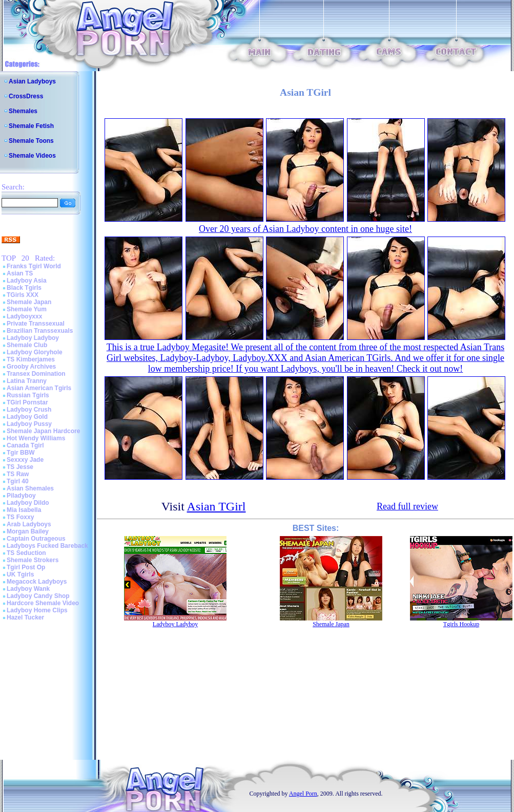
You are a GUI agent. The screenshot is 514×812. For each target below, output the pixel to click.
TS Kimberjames (31, 359)
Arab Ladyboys (29, 524)
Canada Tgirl (25, 445)
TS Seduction (26, 553)
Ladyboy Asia (27, 281)
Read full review (407, 506)
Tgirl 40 (18, 481)
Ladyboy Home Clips (37, 610)
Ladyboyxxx (24, 316)
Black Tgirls (24, 288)
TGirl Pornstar (27, 402)
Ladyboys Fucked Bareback (47, 546)
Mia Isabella (24, 510)
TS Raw (18, 474)
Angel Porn (303, 794)
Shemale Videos (32, 156)
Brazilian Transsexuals (40, 331)
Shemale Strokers (33, 560)
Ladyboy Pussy (29, 424)
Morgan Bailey (28, 531)
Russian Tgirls (28, 395)
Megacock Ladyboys (37, 582)
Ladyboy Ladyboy (33, 338)
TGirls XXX (23, 295)
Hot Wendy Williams (36, 438)
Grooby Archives (31, 367)
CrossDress (26, 96)
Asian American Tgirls (39, 388)
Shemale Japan (29, 302)
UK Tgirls (20, 574)
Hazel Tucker (25, 617)
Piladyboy (21, 496)
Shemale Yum (27, 309)
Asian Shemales (30, 488)
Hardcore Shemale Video (43, 603)
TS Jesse (20, 467)
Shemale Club (27, 345)
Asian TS (20, 273)
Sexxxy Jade (25, 460)
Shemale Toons (31, 141)
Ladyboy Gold (27, 417)
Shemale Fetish (31, 126)
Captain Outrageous (36, 539)
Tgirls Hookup (461, 624)
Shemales (23, 111)
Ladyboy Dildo (28, 503)
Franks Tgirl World (34, 266)
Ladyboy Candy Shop (38, 596)
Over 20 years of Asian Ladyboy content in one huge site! (305, 229)
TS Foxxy (20, 517)
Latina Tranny (27, 381)
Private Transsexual (36, 324)
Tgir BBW (21, 453)
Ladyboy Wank (28, 589)
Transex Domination (36, 374)
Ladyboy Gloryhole (35, 352)
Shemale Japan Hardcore (43, 431)
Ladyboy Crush (29, 410)
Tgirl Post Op (26, 567)
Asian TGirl (217, 506)
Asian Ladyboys (32, 81)
